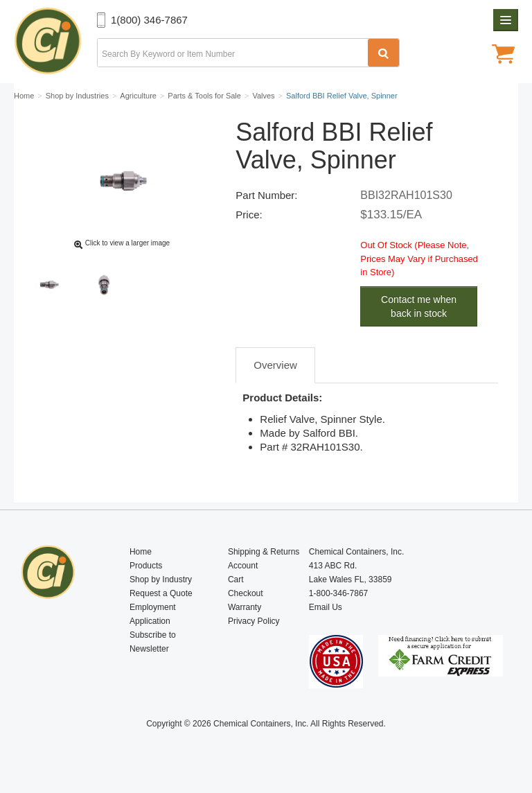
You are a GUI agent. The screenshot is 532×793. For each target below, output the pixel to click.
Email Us (326, 607)
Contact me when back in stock (419, 306)
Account (243, 566)
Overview (275, 365)
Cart (236, 579)
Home (141, 552)
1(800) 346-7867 (149, 20)
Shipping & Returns (264, 552)
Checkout (246, 593)
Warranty (245, 607)
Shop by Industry (161, 579)
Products (146, 566)
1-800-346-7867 (338, 593)
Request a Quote (161, 593)
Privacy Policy (254, 621)
